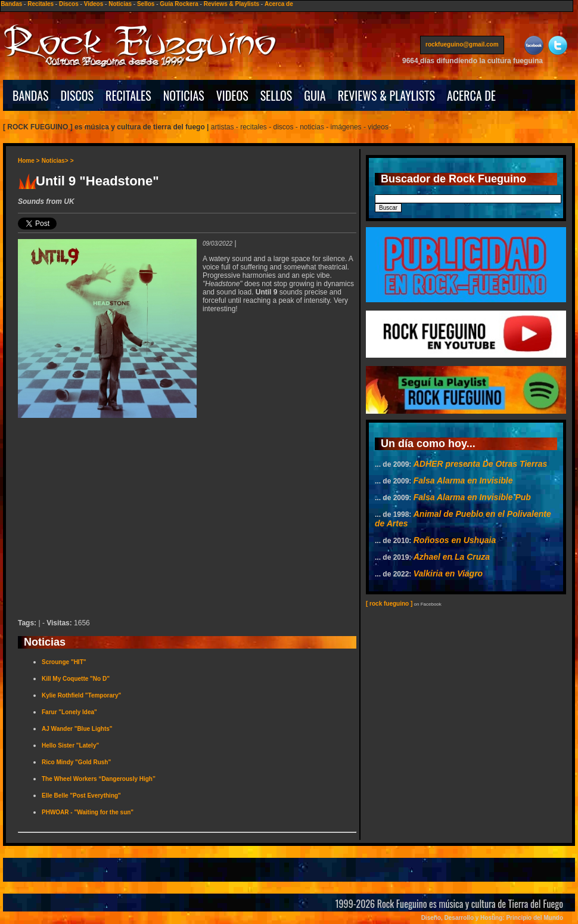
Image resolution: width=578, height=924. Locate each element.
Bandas (11, 4)
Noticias (120, 4)
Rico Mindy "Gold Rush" (76, 762)
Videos (94, 4)
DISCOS (77, 95)
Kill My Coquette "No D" (76, 679)
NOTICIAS (184, 95)
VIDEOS (232, 95)
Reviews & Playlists (231, 4)
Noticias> (55, 161)
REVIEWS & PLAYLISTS (386, 95)
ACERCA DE (471, 95)
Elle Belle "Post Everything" (81, 796)
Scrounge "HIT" (64, 662)
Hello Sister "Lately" (70, 745)
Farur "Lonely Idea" (69, 712)
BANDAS (31, 95)
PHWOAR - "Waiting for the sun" (88, 812)
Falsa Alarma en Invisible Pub (472, 497)
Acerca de (279, 4)
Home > (29, 161)
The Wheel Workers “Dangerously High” (99, 779)
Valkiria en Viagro (448, 573)
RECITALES (128, 95)
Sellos (146, 4)
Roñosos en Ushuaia (455, 540)
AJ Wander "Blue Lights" (77, 729)
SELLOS (276, 95)
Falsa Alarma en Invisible (463, 480)
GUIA (315, 95)
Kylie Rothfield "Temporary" (81, 695)
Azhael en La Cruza (452, 557)
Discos (69, 4)
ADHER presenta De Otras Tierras (481, 464)
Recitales (41, 4)
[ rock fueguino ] (389, 604)
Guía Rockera (179, 4)
